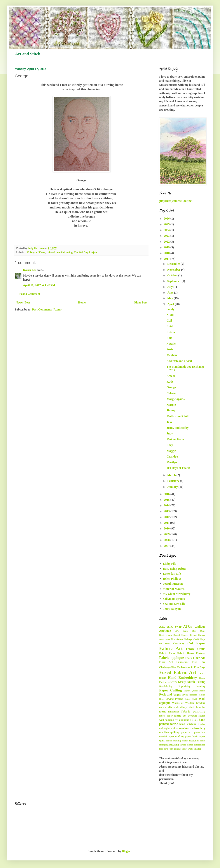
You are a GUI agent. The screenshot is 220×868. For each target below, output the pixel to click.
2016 (167, 494)
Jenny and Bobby (178, 428)
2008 (167, 540)
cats (161, 707)
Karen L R (30, 270)
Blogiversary (166, 635)
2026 (167, 219)
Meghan (172, 355)
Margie (171, 405)
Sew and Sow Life (174, 604)
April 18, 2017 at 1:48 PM (39, 285)
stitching (174, 745)
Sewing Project (174, 699)
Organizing (184, 686)
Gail (169, 321)
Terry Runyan (172, 609)
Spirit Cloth (191, 699)
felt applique (182, 720)
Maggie (171, 451)
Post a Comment (30, 294)
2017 (167, 259)
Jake (170, 422)
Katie (170, 382)
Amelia (171, 376)
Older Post (140, 302)
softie (203, 741)
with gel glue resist (178, 749)
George (171, 387)
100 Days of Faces (35, 252)
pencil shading (173, 741)
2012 (167, 517)
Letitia (171, 332)
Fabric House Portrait (191, 653)
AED (162, 627)
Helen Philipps (172, 579)
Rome (202, 691)
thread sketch (186, 745)
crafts (169, 707)
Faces (188, 658)
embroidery (180, 707)
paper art (187, 732)
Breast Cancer (181, 635)
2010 (167, 528)
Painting (200, 686)
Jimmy (171, 410)
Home (82, 302)
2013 (167, 511)
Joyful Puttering (173, 584)
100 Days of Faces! (178, 468)
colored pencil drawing (60, 252)
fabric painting (193, 711)
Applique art (169, 631)
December (174, 264)
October (173, 275)
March (172, 475)
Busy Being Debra (174, 569)
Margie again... (176, 399)
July (170, 287)
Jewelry (173, 682)
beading (201, 703)
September (174, 281)
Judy (170, 433)
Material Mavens (174, 589)
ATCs (188, 626)
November (174, 270)
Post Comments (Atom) (47, 309)
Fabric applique (172, 658)
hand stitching (188, 724)
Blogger (127, 851)
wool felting (194, 749)
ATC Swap (174, 627)
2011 (167, 523)
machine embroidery (192, 728)
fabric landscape (169, 712)
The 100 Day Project (85, 252)
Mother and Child (178, 416)
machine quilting (169, 732)
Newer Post (23, 302)
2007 (167, 546)
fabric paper (166, 716)
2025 (167, 224)
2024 (167, 230)
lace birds (173, 728)
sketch (185, 741)
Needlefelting (166, 686)
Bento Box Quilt (194, 631)
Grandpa (172, 457)
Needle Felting (196, 682)
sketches (194, 741)
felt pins (194, 720)
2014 (167, 505)
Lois (169, 338)
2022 (167, 242)
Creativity (179, 643)
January (173, 487)
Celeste (171, 393)
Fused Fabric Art (178, 672)
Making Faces (175, 439)
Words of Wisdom (183, 703)
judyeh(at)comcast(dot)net (176, 201)
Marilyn (172, 462)
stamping (164, 745)
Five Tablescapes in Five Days (188, 667)
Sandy (171, 309)
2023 (167, 236)
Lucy (170, 445)
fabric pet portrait (186, 716)
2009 (167, 534)
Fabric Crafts (196, 649)
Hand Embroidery (182, 678)
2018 (167, 253)
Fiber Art (199, 658)
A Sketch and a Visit (179, 361)
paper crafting (176, 736)
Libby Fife (170, 564)
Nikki (170, 315)
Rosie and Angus (170, 694)
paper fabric (191, 736)
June (171, 293)
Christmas (177, 639)
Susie (170, 349)
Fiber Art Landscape (174, 662)
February (174, 481)
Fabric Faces (167, 653)
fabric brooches (197, 707)
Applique (199, 627)
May (171, 298)
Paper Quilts (191, 691)
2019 (167, 247)
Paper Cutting (171, 690)
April (171, 304)
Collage (188, 639)
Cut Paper (196, 643)
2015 (167, 500)
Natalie (171, 344)
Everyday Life (172, 574)
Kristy (182, 682)
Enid (170, 326)
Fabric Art (171, 648)
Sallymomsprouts (174, 599)
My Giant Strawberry (177, 594)
